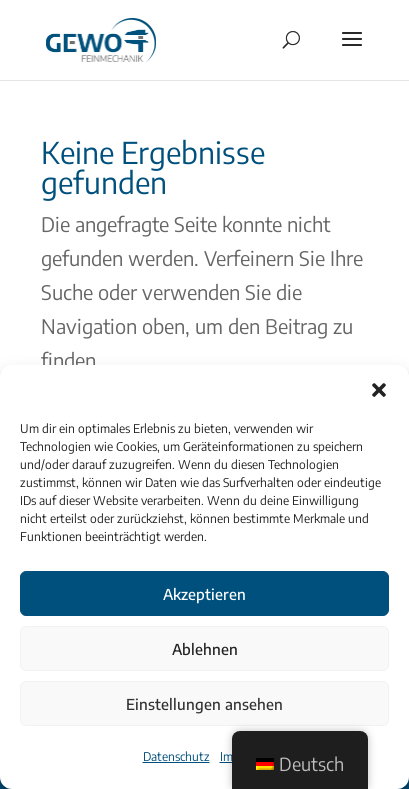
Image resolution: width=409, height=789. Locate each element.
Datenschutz (176, 756)
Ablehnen (205, 649)
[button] (379, 390)
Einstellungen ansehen (204, 704)
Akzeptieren (204, 594)
